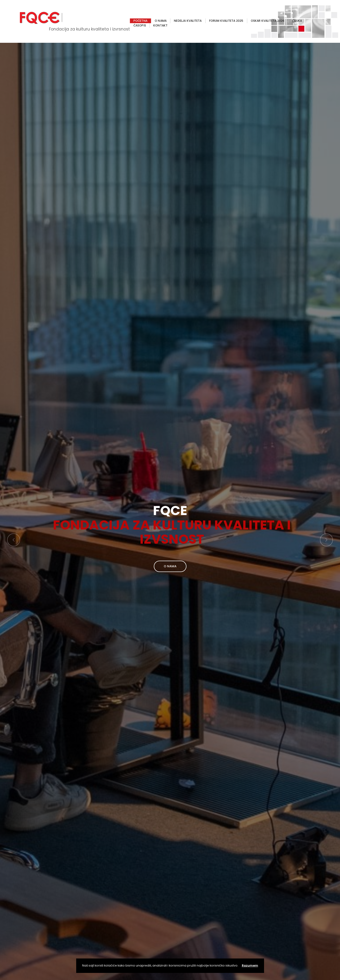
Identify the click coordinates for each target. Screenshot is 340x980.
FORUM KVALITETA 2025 (226, 21)
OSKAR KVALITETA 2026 (268, 21)
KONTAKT (160, 25)
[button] (14, 540)
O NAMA (161, 21)
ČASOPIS (140, 25)
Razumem (250, 965)
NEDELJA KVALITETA (188, 21)
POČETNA (140, 21)
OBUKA (297, 21)
